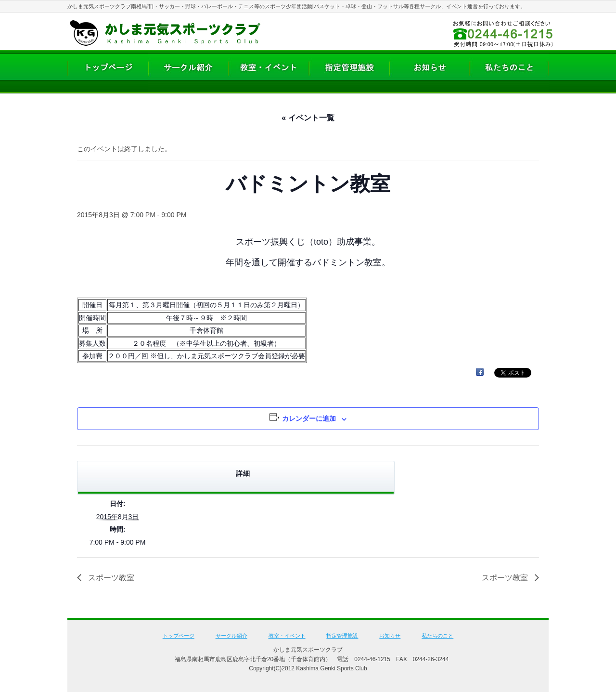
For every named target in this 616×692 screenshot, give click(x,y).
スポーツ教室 (110, 578)
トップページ (179, 636)
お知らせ (390, 636)
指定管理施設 (342, 636)
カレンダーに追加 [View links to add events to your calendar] (309, 418)
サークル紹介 (231, 636)
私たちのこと (437, 636)
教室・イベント (287, 636)
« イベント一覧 (308, 118)
